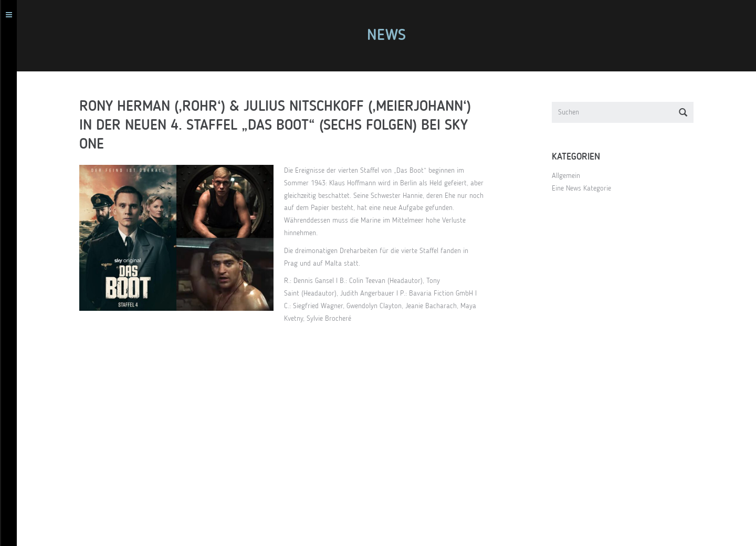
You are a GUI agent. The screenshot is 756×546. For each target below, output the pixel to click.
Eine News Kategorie (586, 188)
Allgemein (571, 176)
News (391, 36)
